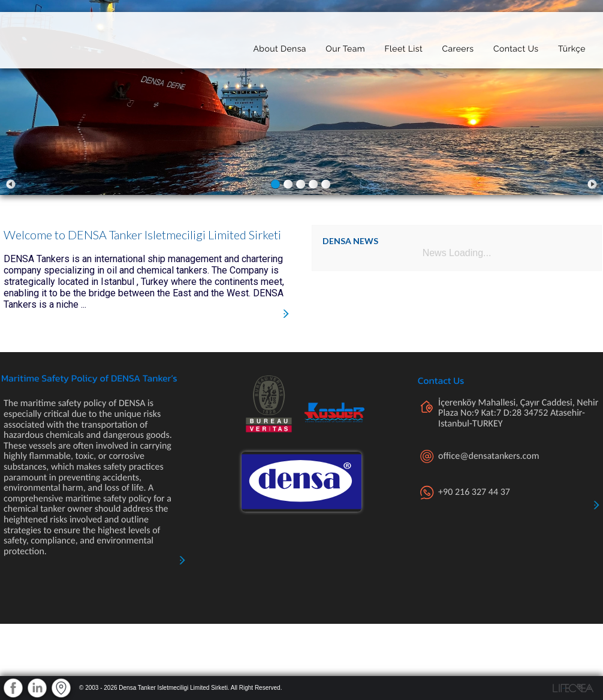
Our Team (345, 46)
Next (592, 184)
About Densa (279, 46)
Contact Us (516, 46)
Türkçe (572, 46)
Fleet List (403, 46)
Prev (11, 184)
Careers (458, 46)
